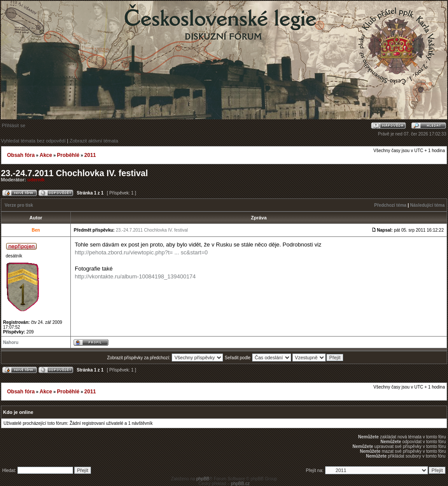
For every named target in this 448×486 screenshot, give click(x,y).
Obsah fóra (21, 155)
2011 (90, 155)
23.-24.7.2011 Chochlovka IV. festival (74, 173)
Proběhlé (68, 155)
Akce (46, 155)
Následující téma (427, 205)
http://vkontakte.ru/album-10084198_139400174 (135, 276)
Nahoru (11, 342)
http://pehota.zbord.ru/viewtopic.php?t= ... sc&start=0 (141, 252)
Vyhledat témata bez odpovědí (33, 141)
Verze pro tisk (19, 205)
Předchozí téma (390, 205)
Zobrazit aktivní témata (94, 141)
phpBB (203, 479)
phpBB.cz (240, 484)
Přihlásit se (14, 125)
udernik (36, 180)
